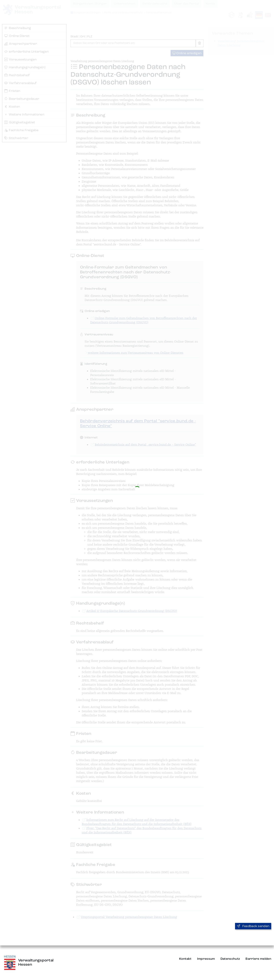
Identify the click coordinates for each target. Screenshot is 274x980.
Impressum (206, 959)
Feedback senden (253, 926)
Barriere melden (258, 959)
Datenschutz (230, 959)
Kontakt (185, 959)
